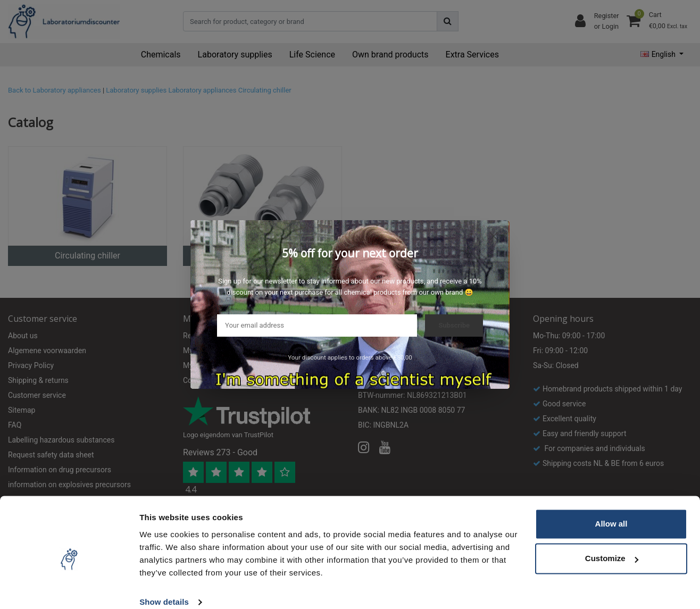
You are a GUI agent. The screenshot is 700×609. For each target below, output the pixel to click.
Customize (612, 544)
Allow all (611, 510)
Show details (164, 588)
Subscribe (454, 325)
